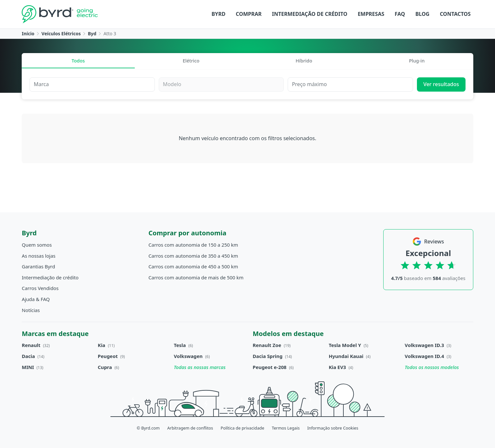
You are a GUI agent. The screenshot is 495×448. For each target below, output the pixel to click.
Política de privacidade (242, 428)
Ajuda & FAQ (36, 299)
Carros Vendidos (40, 288)
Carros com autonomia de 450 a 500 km (193, 266)
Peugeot (108, 356)
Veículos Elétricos (61, 34)
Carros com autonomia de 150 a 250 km (193, 245)
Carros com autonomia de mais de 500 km (196, 277)
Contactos (455, 14)
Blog (422, 14)
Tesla (180, 345)
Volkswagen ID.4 (424, 356)
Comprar (249, 14)
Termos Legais (286, 428)
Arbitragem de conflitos (190, 428)
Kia (102, 345)
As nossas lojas (39, 256)
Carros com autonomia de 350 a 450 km (193, 256)
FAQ (400, 14)
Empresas (371, 14)
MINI (28, 367)
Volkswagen (188, 356)
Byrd (219, 14)
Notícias (31, 310)
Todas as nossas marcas (200, 367)
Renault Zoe (267, 345)
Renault (31, 345)
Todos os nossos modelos (432, 367)
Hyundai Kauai (346, 356)
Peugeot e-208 (270, 367)
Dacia (28, 356)
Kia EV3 (337, 367)
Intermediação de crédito (310, 14)
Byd (92, 34)
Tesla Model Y (345, 345)
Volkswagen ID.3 (424, 345)
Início (28, 34)
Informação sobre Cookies (333, 428)
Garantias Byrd (38, 266)
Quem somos (37, 245)
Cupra (105, 367)
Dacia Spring (268, 356)
